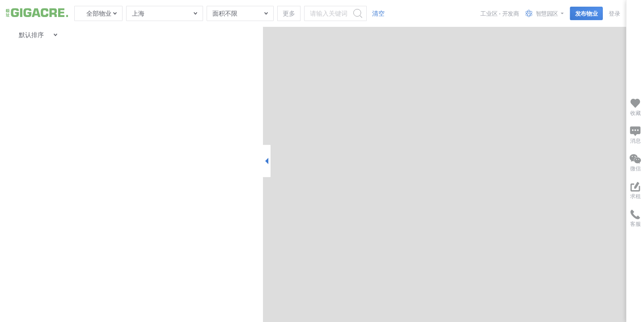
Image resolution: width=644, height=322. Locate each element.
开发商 (511, 13)
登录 (614, 13)
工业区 (489, 13)
